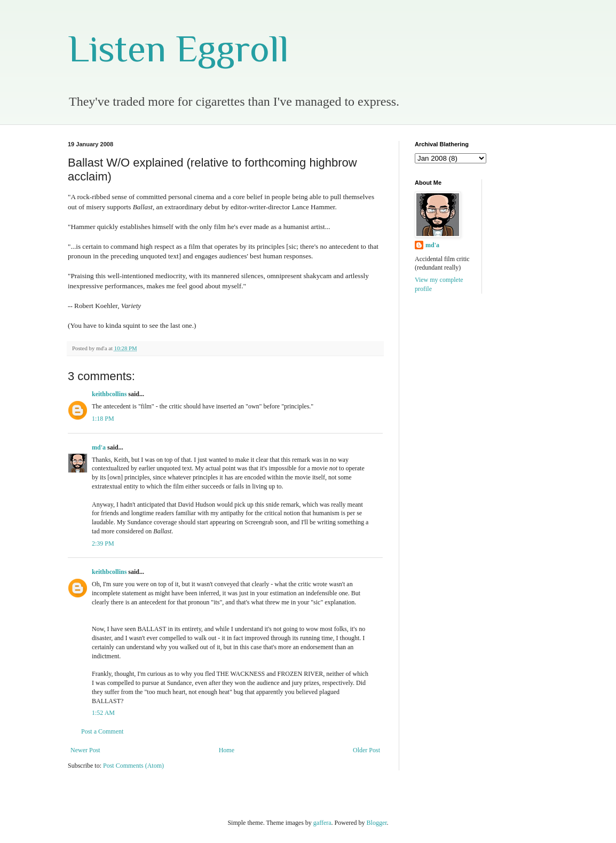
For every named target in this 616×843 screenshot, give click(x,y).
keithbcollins (109, 394)
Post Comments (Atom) (133, 766)
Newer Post (85, 750)
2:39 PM (103, 543)
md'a (99, 447)
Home (227, 750)
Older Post (366, 750)
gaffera (322, 823)
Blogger (377, 823)
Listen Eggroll (178, 49)
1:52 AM (103, 713)
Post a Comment (102, 731)
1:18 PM (103, 419)
